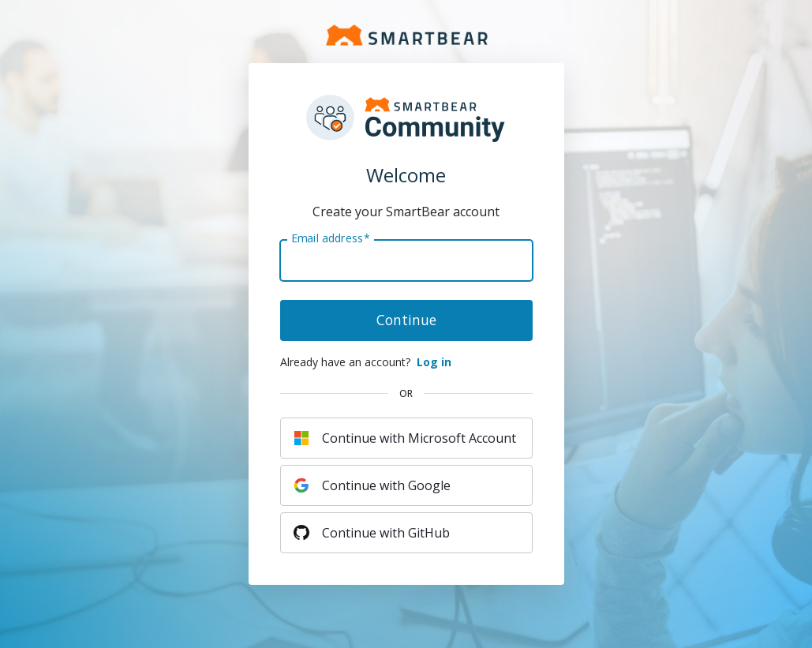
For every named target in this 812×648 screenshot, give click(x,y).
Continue (406, 320)
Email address (330, 238)
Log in (434, 362)
